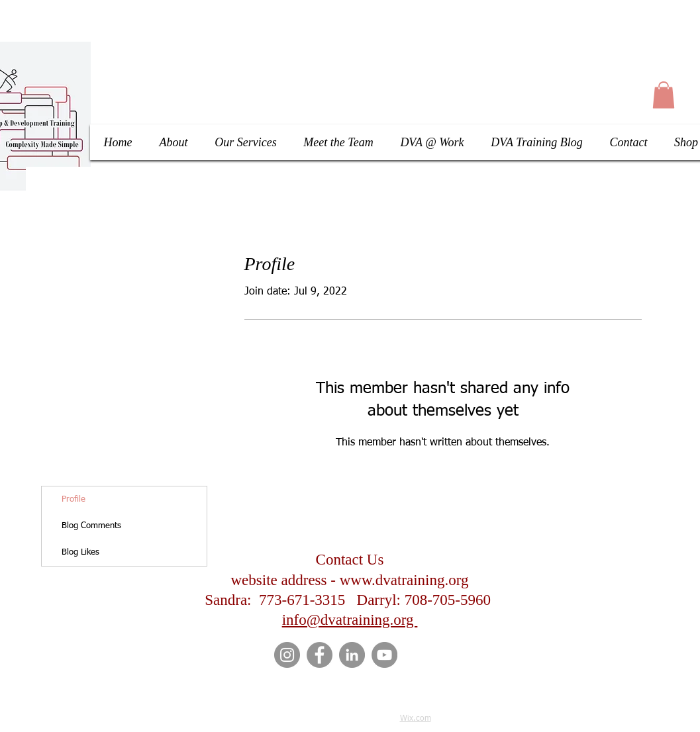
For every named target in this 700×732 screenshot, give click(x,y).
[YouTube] (384, 655)
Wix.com (416, 719)
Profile (74, 499)
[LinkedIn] (352, 655)
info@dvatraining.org (350, 620)
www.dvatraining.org (404, 580)
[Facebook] (320, 655)
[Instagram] (287, 655)
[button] (664, 95)
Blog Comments (91, 526)
